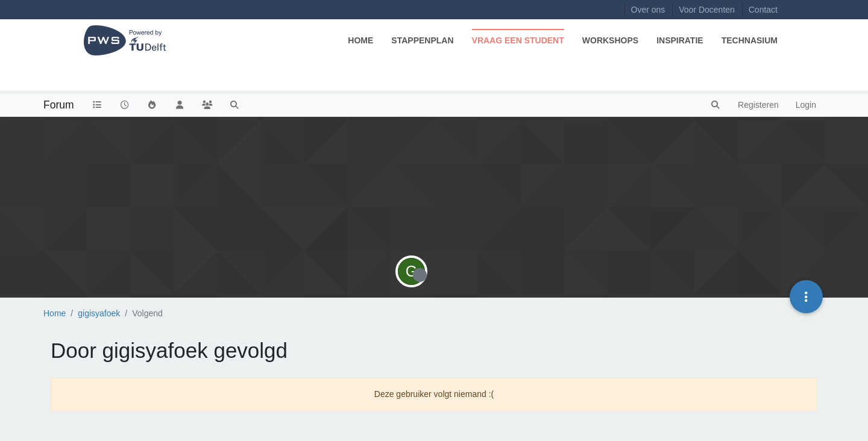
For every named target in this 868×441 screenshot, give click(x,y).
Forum (59, 105)
